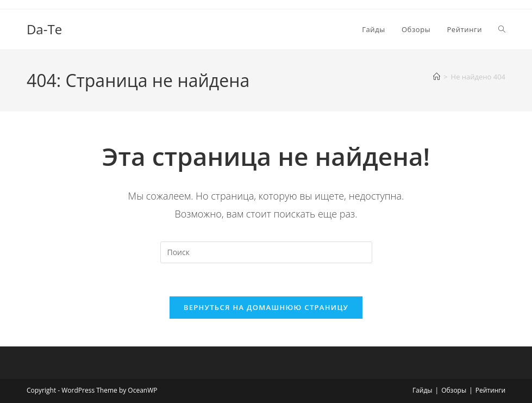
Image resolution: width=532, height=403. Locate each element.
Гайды (423, 390)
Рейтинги (490, 390)
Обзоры (454, 390)
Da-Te (44, 29)
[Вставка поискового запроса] (266, 252)
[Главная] (437, 77)
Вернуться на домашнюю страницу (266, 307)
